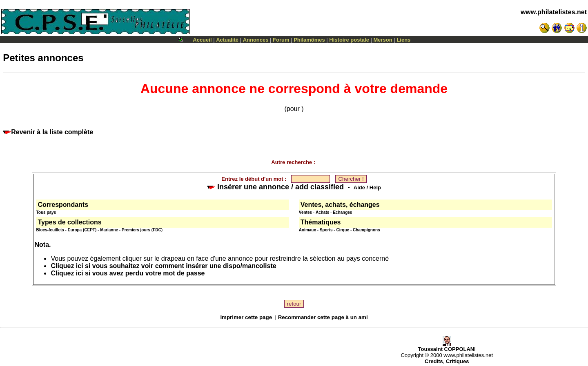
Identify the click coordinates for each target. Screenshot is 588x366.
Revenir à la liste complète (48, 132)
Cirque (343, 230)
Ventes (305, 212)
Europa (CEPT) (82, 230)
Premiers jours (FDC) (142, 230)
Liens (403, 40)
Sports (326, 230)
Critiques (457, 361)
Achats (322, 212)
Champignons (366, 230)
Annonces (256, 40)
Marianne (109, 230)
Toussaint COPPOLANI (447, 347)
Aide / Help (367, 187)
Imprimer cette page (246, 317)
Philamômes (309, 40)
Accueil (202, 40)
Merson (383, 40)
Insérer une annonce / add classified (275, 187)
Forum (281, 40)
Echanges (342, 212)
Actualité (227, 40)
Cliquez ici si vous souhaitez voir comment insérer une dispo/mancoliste (163, 266)
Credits (434, 361)
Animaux (307, 230)
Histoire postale (349, 40)
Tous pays (46, 212)
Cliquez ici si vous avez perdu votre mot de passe (128, 273)
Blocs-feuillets (50, 230)
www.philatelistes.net (554, 12)
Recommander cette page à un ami (323, 317)
